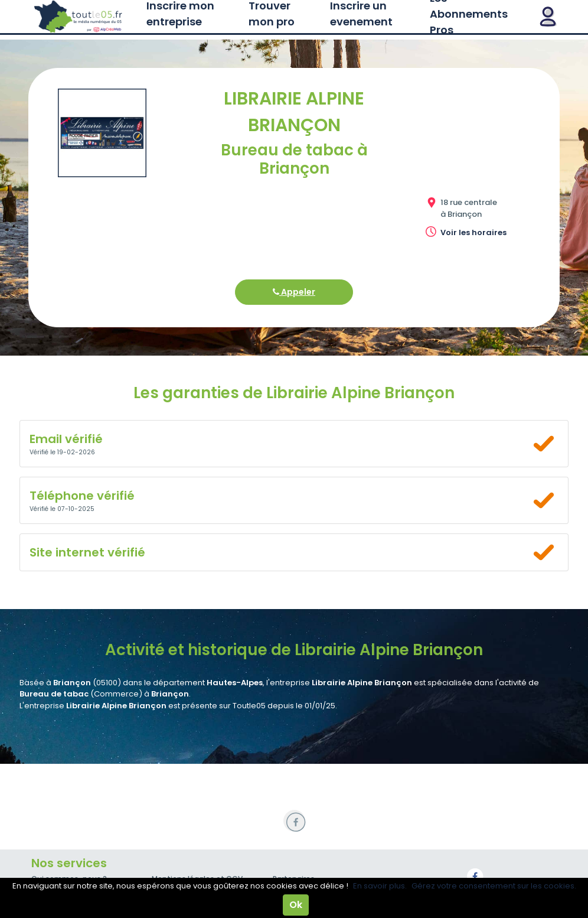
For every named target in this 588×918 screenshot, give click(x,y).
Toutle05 (79, 17)
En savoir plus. (380, 886)
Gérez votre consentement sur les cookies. (494, 886)
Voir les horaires (473, 232)
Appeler (294, 292)
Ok (296, 905)
